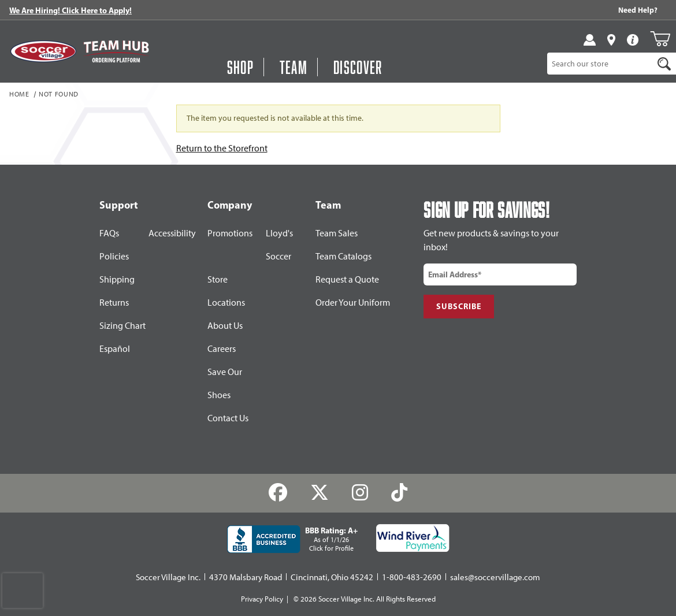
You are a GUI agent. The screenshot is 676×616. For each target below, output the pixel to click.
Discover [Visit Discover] (358, 67)
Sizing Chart (122, 326)
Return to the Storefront (222, 148)
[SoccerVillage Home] (43, 51)
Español (115, 349)
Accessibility (172, 233)
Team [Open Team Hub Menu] (294, 67)
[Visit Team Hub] (116, 51)
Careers (222, 349)
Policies (114, 256)
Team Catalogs (343, 256)
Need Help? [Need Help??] (638, 10)
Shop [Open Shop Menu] (240, 67)
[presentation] (23, 591)
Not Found (59, 95)
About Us (225, 326)
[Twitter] (320, 493)
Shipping (117, 279)
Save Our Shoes (225, 383)
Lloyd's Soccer (279, 245)
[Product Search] (600, 64)
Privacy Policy (262, 599)
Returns (114, 303)
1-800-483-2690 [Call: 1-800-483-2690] (412, 577)
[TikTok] (399, 493)
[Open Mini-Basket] (660, 39)
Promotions (230, 233)
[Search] (664, 64)
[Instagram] (360, 493)
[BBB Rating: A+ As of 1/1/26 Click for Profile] (292, 539)
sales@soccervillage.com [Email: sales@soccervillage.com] (495, 577)
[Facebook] (278, 493)
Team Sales (337, 233)
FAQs (109, 233)
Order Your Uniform (353, 303)
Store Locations (226, 291)
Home (19, 95)
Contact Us (228, 418)
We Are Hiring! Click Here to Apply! (70, 10)
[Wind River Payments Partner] (413, 538)
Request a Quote (347, 279)
